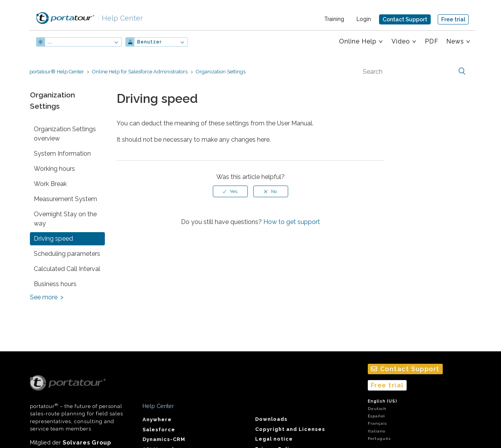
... (50, 42)
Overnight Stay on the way (65, 219)
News (455, 41)
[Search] (413, 71)
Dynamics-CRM (164, 439)
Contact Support (405, 19)
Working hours (54, 169)
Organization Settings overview (65, 134)
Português (379, 438)
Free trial (453, 19)
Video (401, 41)
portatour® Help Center (57, 72)
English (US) (383, 401)
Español (376, 416)
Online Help (358, 41)
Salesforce (159, 430)
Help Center (120, 18)
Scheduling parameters (67, 254)
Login (364, 19)
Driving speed (53, 239)
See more (44, 297)
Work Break (50, 184)
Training (334, 19)
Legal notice (274, 439)
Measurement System (65, 199)
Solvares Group (87, 442)
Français (377, 423)
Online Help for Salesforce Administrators (140, 72)
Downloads (271, 419)
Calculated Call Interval (67, 269)
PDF (432, 41)
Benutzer (149, 42)
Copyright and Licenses (290, 429)
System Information (62, 154)
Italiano (377, 431)
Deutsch (377, 409)
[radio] (230, 191)
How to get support (292, 222)
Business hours (55, 284)
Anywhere (157, 419)
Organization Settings (221, 72)
